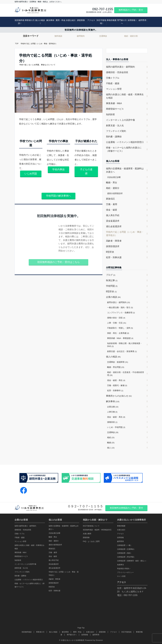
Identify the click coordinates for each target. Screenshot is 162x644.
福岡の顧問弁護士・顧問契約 (120, 67)
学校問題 (112, 286)
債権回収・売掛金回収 (117, 72)
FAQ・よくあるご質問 (91, 541)
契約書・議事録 (114, 137)
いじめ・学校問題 (116, 427)
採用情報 (132, 20)
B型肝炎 (110, 252)
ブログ (111, 275)
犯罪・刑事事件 (115, 391)
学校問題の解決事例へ (58, 196)
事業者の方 (30, 20)
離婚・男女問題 (116, 367)
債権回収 (112, 422)
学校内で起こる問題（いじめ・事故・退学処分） (125, 234)
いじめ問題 (31, 174)
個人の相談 (40, 20)
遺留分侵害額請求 (115, 193)
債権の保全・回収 (116, 318)
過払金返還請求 (114, 226)
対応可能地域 (101, 22)
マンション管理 (114, 89)
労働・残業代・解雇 (117, 385)
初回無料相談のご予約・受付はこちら (58, 262)
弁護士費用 (87, 534)
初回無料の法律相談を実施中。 (81, 30)
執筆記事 (112, 280)
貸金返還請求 (113, 221)
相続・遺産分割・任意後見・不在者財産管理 (126, 374)
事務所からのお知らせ (119, 396)
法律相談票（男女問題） (126, 557)
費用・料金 (61, 20)
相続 (111, 437)
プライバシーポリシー (125, 572)
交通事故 (103, 36)
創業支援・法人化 (115, 125)
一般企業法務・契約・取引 (120, 307)
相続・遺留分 (113, 188)
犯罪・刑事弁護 (114, 257)
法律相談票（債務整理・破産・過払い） (132, 561)
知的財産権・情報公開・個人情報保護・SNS (125, 345)
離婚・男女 (112, 183)
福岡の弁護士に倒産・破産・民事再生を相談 (125, 96)
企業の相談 (113, 297)
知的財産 (110, 114)
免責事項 (120, 565)
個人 (111, 448)
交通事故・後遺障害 (118, 362)
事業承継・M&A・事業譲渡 (120, 338)
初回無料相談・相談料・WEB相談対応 (97, 530)
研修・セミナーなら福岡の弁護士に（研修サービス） (124, 149)
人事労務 (112, 412)
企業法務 (113, 407)
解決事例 (50, 20)
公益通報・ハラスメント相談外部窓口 (125, 142)
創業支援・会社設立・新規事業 (122, 351)
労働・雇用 (112, 204)
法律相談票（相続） (125, 553)
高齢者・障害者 (114, 241)
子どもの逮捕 (86, 171)
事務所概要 (112, 20)
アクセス (91, 20)
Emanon (99, 640)
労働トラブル (113, 78)
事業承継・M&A (114, 103)
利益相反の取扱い (124, 569)
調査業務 (81, 20)
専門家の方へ (122, 22)
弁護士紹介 (71, 20)
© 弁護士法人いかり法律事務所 (72, 640)
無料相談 (58, 36)
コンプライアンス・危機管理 (121, 313)
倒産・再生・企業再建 (118, 333)
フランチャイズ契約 (116, 131)
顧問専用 (142, 20)
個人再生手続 (113, 215)
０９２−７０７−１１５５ (85, 506)
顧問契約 (81, 36)
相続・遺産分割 (131, 36)
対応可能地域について (91, 526)
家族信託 (110, 199)
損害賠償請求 (113, 246)
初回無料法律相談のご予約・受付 (126, 508)
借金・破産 (112, 210)
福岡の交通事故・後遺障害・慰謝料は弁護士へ (125, 170)
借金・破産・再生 (116, 380)
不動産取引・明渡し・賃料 (120, 328)
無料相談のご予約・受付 (131, 10)
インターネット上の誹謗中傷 (120, 120)
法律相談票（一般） (125, 545)
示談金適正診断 (114, 177)
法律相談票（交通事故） (126, 549)
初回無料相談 (20, 22)
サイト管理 (121, 576)
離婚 (111, 443)
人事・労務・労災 (117, 323)
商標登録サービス (115, 109)
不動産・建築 (113, 83)
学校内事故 (58, 169)
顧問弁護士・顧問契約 (119, 302)
